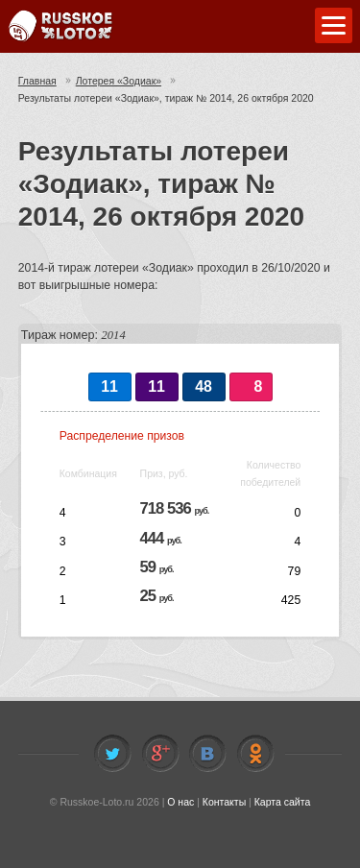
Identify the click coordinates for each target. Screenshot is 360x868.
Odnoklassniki (255, 754)
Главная (37, 81)
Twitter (112, 754)
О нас (180, 802)
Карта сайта (283, 802)
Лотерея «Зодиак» (119, 81)
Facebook (160, 754)
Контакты (224, 802)
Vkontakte (207, 754)
